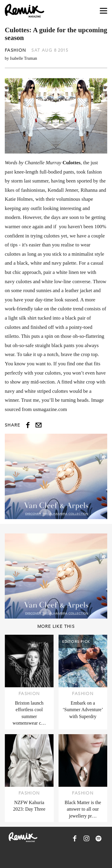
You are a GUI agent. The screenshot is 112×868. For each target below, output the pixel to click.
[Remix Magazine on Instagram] (87, 838)
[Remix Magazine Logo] (24, 11)
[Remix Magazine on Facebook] (75, 838)
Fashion (16, 50)
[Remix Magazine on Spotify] (99, 838)
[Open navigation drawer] (103, 11)
